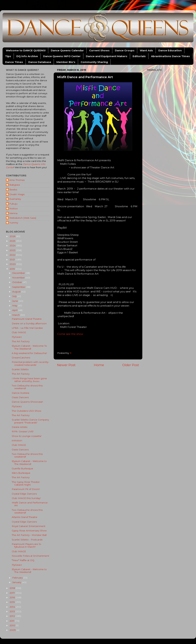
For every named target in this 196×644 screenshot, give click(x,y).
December (19, 273)
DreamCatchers (21, 358)
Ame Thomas (17, 180)
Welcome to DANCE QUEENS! (26, 50)
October (17, 282)
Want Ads (146, 50)
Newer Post (66, 365)
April (15, 310)
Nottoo (14, 208)
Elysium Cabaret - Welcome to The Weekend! (29, 462)
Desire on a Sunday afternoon (29, 323)
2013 (13, 611)
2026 (13, 236)
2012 (13, 616)
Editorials (139, 56)
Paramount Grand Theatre (27, 319)
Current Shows (99, 50)
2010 (13, 625)
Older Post (131, 365)
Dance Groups (125, 50)
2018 (13, 588)
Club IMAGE (19, 332)
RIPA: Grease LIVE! (23, 431)
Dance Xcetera (20, 393)
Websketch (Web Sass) (23, 218)
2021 (13, 259)
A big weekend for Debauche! (29, 353)
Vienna (13, 213)
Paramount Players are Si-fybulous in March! (27, 545)
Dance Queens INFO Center (62, 56)
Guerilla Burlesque (22, 468)
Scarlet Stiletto (20, 369)
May (15, 306)
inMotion (17, 440)
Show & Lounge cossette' (27, 436)
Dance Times (14, 62)
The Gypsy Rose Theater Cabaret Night (26, 483)
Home (99, 365)
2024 (13, 245)
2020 (13, 264)
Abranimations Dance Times (170, 56)
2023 (13, 250)
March (16, 315)
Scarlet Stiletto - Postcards (27, 540)
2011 (12, 621)
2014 (13, 607)
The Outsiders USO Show (27, 411)
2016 (13, 597)
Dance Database (40, 62)
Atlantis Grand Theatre (25, 517)
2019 (13, 269)
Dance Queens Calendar (67, 50)
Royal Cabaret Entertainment (29, 526)
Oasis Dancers (20, 397)
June (15, 301)
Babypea (15, 185)
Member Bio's (66, 62)
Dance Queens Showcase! (27, 402)
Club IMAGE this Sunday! (26, 498)
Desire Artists (20, 427)
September (19, 287)
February (18, 578)
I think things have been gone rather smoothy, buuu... (29, 380)
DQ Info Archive (27, 56)
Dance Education (170, 50)
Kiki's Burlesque (21, 473)
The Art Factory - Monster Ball (29, 535)
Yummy (14, 223)
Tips (8, 56)
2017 (13, 593)
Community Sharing (94, 62)
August (17, 292)
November (19, 278)
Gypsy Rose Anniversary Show (29, 531)
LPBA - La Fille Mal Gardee (27, 328)
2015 (13, 602)
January (17, 582)
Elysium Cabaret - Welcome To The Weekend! (29, 347)
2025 (13, 241)
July (15, 296)
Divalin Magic (17, 194)
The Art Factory (21, 341)
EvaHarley (15, 199)
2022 (13, 255)
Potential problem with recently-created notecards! (30, 363)
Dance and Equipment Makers (107, 56)
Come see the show (70, 334)
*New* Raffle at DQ (23, 560)
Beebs (13, 190)
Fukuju (13, 204)
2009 (13, 630)
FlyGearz (17, 337)
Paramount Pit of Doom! (26, 489)
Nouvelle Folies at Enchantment (30, 556)
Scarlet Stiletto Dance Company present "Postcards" (30, 421)
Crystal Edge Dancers (24, 494)
